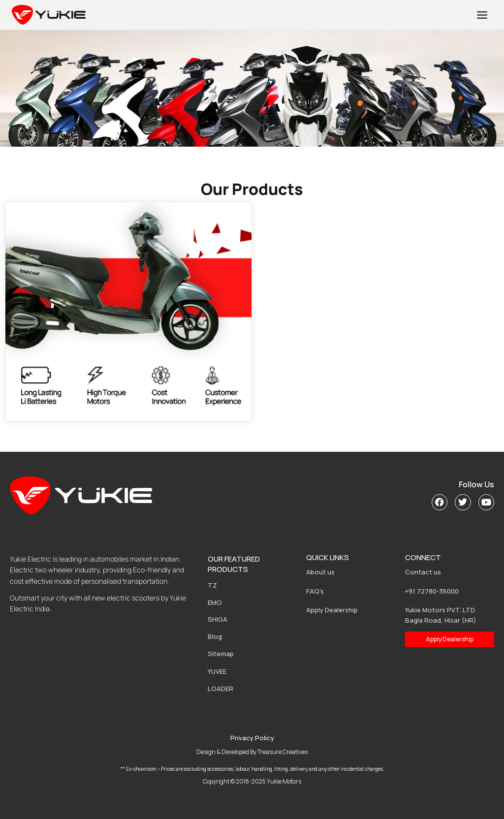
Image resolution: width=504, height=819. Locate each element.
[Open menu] (482, 15)
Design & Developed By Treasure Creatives (252, 752)
